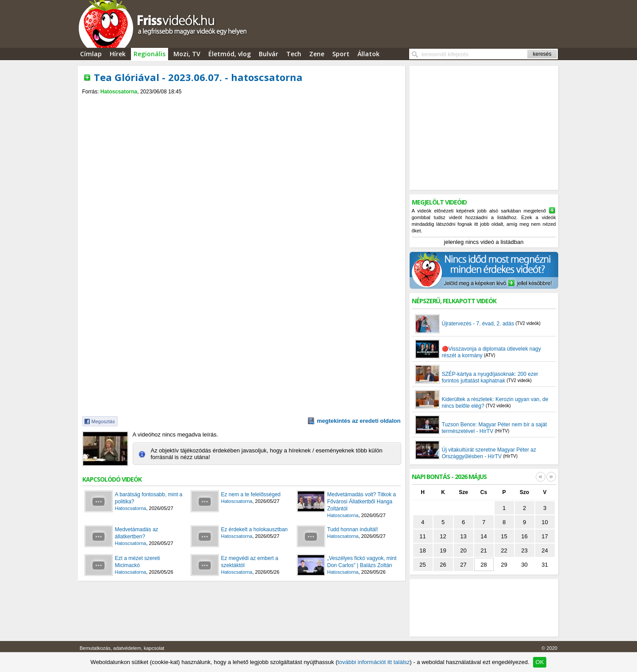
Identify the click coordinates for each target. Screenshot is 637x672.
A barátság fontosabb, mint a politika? (149, 498)
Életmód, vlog (230, 54)
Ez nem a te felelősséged (251, 494)
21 (484, 550)
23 (524, 550)
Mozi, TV (187, 54)
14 (484, 536)
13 (463, 536)
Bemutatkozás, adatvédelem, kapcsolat (122, 648)
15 (504, 536)
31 (545, 565)
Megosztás (103, 421)
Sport (341, 54)
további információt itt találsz (374, 662)
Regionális (150, 54)
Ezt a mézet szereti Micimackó (138, 562)
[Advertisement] (242, 102)
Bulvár (269, 54)
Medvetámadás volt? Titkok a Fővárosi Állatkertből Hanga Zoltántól (362, 502)
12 (443, 536)
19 (443, 550)
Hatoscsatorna (119, 92)
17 (545, 536)
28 (484, 565)
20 (463, 550)
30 (524, 565)
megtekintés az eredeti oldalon (359, 421)
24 (545, 550)
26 (443, 565)
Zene (317, 54)
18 (422, 550)
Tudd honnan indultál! (353, 529)
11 (422, 536)
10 (545, 522)
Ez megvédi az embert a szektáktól (250, 562)
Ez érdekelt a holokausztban (255, 529)
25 (422, 565)
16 (524, 536)
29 (504, 565)
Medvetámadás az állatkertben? (137, 533)
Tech (294, 54)
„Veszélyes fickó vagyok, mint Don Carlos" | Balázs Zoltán (362, 562)
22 (504, 550)
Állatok (368, 54)
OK (540, 662)
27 (463, 565)
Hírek (118, 54)
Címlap (91, 54)
